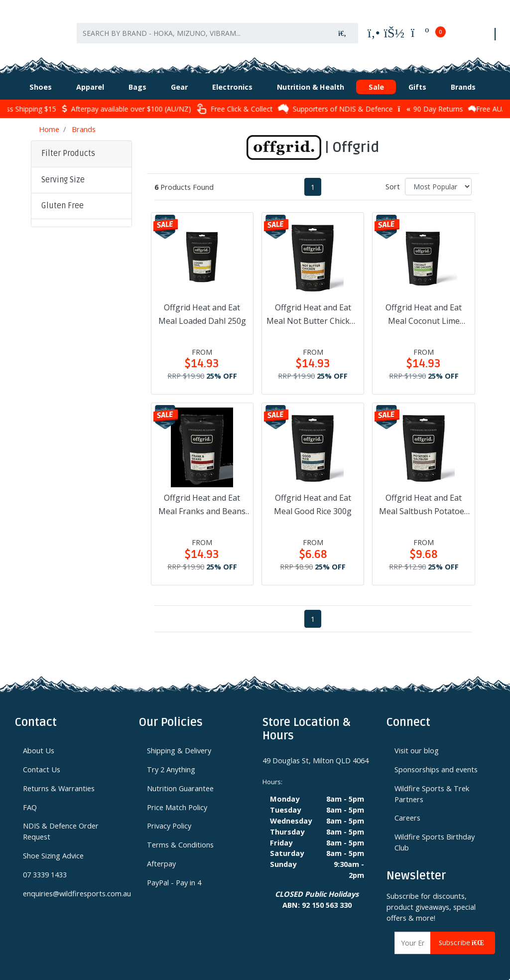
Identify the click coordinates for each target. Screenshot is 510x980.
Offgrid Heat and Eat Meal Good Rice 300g (313, 494)
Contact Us (42, 759)
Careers (407, 808)
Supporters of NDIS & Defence (356, 99)
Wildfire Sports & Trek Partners (432, 784)
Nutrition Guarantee (180, 778)
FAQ (30, 797)
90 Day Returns (451, 99)
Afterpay (161, 853)
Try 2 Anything (171, 759)
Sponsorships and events (436, 759)
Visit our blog (417, 740)
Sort (393, 176)
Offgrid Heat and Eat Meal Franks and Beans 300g (202, 495)
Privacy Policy (169, 816)
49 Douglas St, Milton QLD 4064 (316, 750)
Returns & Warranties (59, 778)
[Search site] (342, 29)
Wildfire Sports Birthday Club (435, 832)
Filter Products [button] (68, 143)
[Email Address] (413, 933)
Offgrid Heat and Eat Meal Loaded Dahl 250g (202, 304)
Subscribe (463, 933)
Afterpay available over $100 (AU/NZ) (147, 99)
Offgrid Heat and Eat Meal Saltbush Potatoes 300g (424, 495)
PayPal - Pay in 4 (174, 872)
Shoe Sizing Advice (53, 845)
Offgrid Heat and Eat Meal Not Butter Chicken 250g (313, 305)
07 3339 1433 (45, 864)
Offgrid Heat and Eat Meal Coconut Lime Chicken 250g (424, 305)
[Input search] (202, 29)
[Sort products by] (438, 177)
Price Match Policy (177, 797)
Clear (57, 383)
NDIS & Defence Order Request (61, 821)
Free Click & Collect (255, 99)
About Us (39, 740)
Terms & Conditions (180, 835)
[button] (81, 170)
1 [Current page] (313, 177)
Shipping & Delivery (179, 740)
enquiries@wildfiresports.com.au (73, 883)
